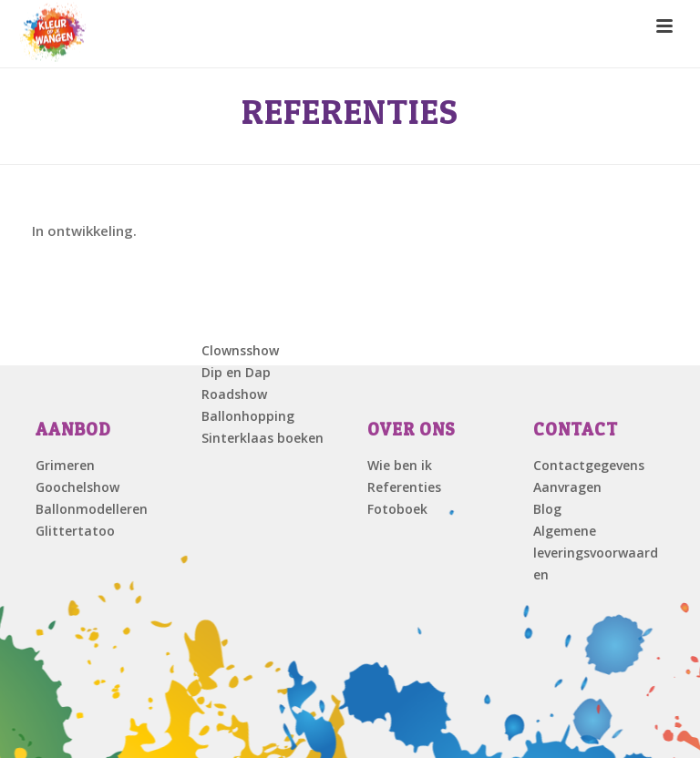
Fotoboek (397, 509)
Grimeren (65, 465)
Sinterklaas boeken (262, 438)
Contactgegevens (589, 465)
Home (571, 160)
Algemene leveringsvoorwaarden (596, 553)
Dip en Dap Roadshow (236, 383)
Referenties (404, 487)
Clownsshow (240, 350)
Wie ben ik (400, 465)
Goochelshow (77, 487)
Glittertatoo (75, 531)
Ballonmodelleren (92, 509)
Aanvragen (567, 487)
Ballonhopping (248, 416)
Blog (547, 509)
